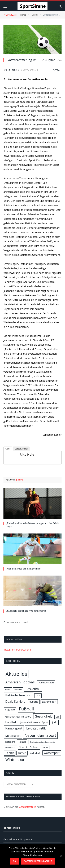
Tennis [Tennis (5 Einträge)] (10, 753)
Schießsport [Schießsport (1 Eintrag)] (10, 747)
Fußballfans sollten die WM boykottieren (26, 611)
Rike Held (11, 70)
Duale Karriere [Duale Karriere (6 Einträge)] (15, 702)
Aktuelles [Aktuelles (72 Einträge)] (16, 674)
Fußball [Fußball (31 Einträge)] (27, 709)
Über (8, 449)
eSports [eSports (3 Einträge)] (34, 702)
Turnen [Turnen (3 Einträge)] (22, 753)
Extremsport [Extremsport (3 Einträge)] (49, 702)
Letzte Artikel (21, 449)
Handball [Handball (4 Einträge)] (11, 722)
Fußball (57, 70)
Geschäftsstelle (27, 807)
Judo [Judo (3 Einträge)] (55, 722)
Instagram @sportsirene (17, 650)
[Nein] (61, 856)
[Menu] (6, 6)
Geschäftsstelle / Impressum (18, 839)
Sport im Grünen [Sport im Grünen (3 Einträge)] (29, 747)
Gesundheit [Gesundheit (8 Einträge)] (43, 716)
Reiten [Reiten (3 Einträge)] (22, 742)
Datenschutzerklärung (38, 861)
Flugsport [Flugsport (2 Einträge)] (10, 710)
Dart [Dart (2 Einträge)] (38, 696)
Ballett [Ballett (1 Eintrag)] (8, 689)
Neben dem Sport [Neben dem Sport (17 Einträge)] (40, 735)
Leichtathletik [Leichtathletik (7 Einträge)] (36, 728)
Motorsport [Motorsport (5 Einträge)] (13, 736)
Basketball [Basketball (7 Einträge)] (33, 689)
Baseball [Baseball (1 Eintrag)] (18, 689)
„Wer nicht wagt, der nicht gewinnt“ (23, 569)
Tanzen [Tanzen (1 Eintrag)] (45, 747)
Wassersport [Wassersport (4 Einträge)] (52, 753)
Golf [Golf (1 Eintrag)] (58, 717)
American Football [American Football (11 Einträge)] (20, 682)
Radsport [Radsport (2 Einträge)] (10, 742)
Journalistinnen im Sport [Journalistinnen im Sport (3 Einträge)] (34, 722)
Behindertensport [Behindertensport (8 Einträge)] (19, 695)
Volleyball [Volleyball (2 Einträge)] (35, 753)
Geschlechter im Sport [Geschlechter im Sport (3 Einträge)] (18, 717)
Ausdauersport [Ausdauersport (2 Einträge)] (46, 683)
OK (15, 861)
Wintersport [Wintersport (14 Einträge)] (16, 760)
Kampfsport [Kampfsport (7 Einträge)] (14, 728)
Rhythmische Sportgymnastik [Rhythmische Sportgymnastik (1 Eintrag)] (42, 742)
